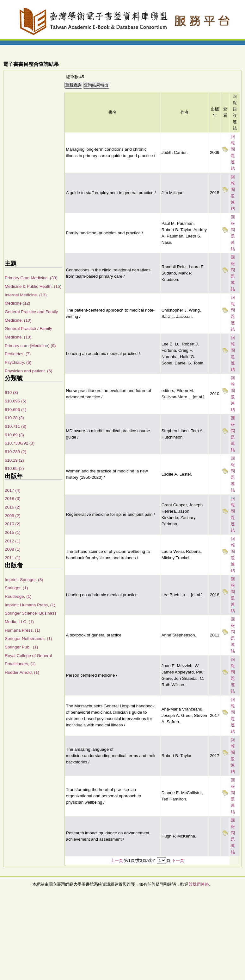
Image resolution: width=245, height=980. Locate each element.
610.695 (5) (15, 401)
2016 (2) (13, 507)
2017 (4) (13, 490)
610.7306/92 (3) (20, 443)
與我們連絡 (199, 884)
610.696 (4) (15, 410)
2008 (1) (13, 549)
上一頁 (117, 860)
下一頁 (178, 860)
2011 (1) (13, 558)
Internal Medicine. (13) (26, 295)
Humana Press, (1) (22, 630)
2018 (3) (13, 499)
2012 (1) (13, 541)
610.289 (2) (15, 452)
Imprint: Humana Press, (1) (30, 605)
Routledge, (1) (18, 596)
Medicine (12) (18, 303)
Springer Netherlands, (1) (28, 639)
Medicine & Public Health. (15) (33, 286)
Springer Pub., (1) (21, 647)
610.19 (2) (14, 460)
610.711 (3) (15, 426)
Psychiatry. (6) (18, 362)
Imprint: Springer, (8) (24, 580)
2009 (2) (13, 516)
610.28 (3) (14, 418)
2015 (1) (13, 532)
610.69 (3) (14, 435)
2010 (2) (13, 524)
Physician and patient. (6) (28, 371)
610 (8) (11, 392)
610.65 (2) (14, 468)
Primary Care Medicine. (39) (31, 278)
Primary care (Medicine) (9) (30, 346)
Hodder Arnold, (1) (22, 672)
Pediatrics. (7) (18, 354)
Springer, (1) (16, 588)
